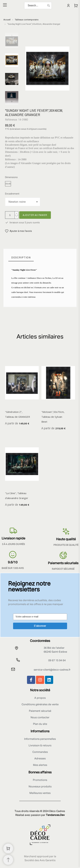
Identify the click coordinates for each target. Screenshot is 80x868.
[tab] (21, 257)
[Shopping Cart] (8, 848)
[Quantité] (10, 215)
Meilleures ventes (40, 793)
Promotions (40, 780)
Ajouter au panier (35, 215)
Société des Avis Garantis (40, 861)
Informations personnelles (40, 739)
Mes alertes (40, 765)
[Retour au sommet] (8, 860)
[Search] (38, 6)
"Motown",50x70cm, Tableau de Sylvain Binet (53, 417)
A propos (40, 698)
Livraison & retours (40, 746)
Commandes (40, 752)
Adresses (40, 759)
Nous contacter (40, 718)
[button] (18, 231)
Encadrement (12, 194)
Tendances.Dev (55, 815)
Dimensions (11, 177)
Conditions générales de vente (40, 705)
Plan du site (40, 724)
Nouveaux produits (40, 787)
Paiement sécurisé (40, 711)
